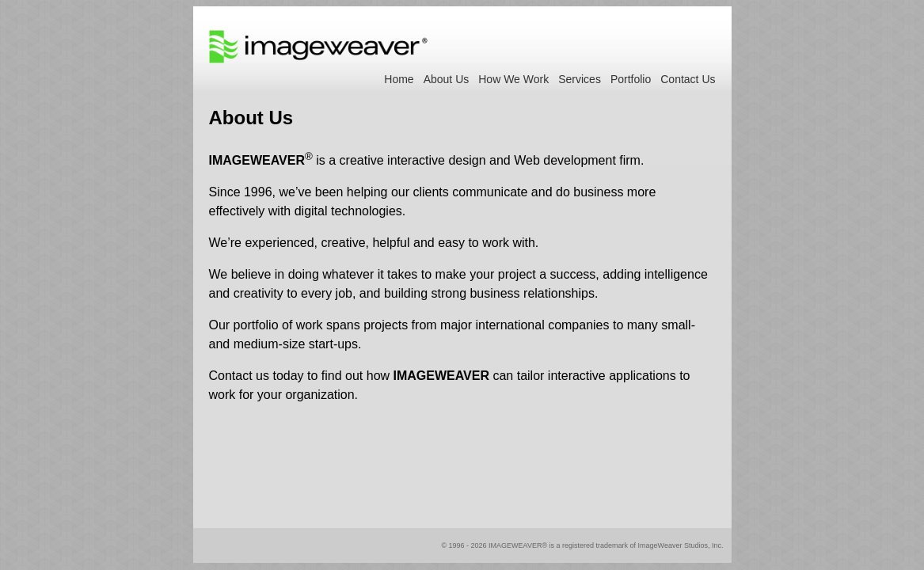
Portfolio (631, 79)
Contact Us (688, 79)
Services (580, 79)
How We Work (513, 79)
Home (399, 79)
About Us (447, 79)
